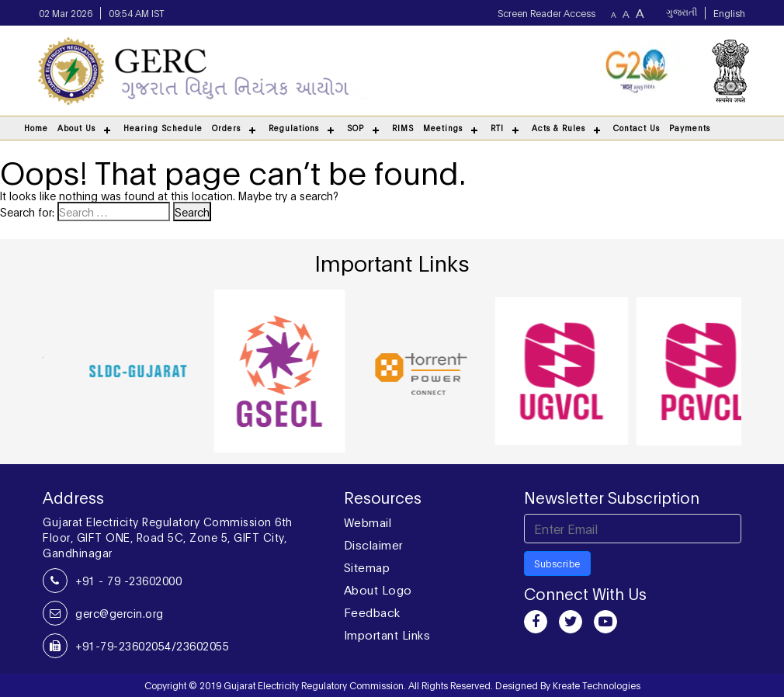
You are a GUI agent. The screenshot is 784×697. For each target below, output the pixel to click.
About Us (76, 128)
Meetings (443, 128)
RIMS (403, 128)
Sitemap (367, 567)
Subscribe (557, 563)
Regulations (294, 128)
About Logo (378, 589)
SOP (356, 128)
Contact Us (637, 128)
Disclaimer (373, 544)
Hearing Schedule (163, 128)
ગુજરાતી (682, 13)
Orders (226, 128)
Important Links (387, 634)
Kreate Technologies (597, 685)
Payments (690, 128)
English (729, 13)
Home (36, 128)
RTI (497, 128)
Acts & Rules (559, 128)
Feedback (372, 612)
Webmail (368, 522)
